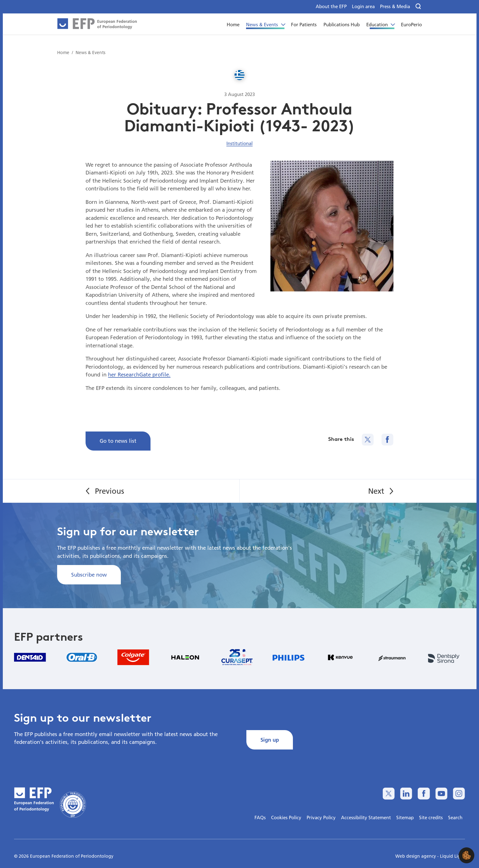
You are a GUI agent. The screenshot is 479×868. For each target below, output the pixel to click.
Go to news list (118, 441)
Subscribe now (89, 575)
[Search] (419, 7)
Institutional (240, 143)
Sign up (270, 740)
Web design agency (416, 856)
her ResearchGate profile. (139, 374)
